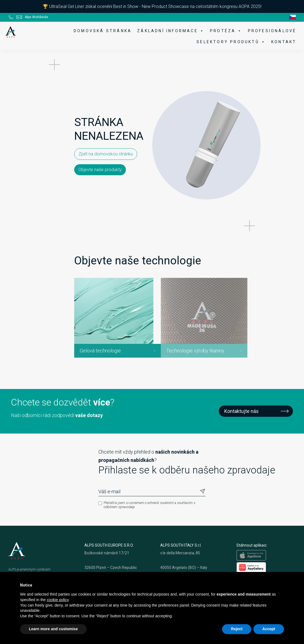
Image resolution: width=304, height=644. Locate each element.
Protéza (223, 31)
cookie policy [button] (58, 600)
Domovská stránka (99, 31)
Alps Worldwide (36, 15)
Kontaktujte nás (241, 424)
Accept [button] (269, 629)
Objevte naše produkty (104, 172)
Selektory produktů (228, 42)
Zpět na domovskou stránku (42, 172)
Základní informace (168, 31)
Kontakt (280, 42)
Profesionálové (269, 31)
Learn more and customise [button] (53, 629)
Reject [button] (237, 629)
